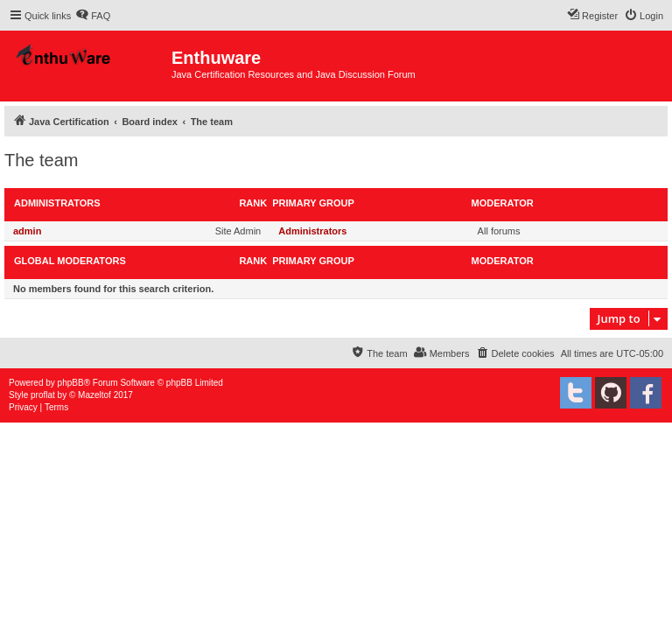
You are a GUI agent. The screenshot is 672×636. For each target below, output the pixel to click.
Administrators (57, 203)
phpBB (71, 383)
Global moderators (70, 261)
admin (27, 231)
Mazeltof (94, 395)
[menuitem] (93, 16)
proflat (43, 395)
